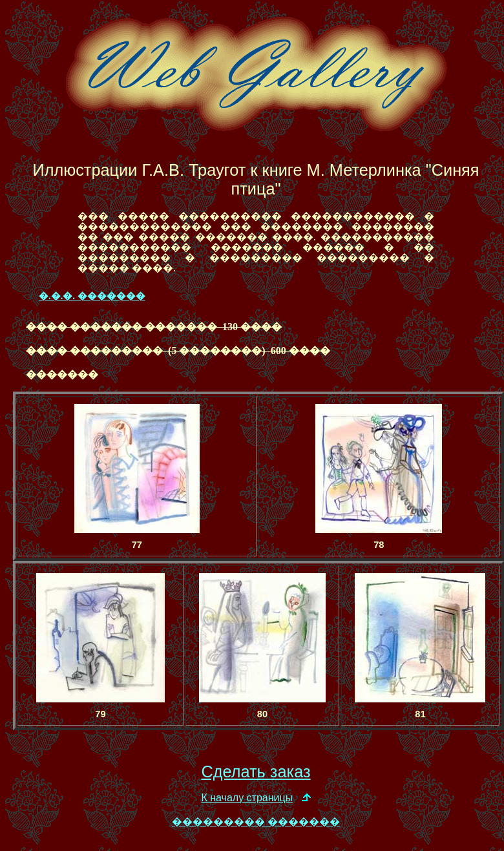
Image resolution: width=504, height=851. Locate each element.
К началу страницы (247, 798)
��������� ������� (256, 822)
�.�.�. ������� (92, 296)
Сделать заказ (256, 772)
